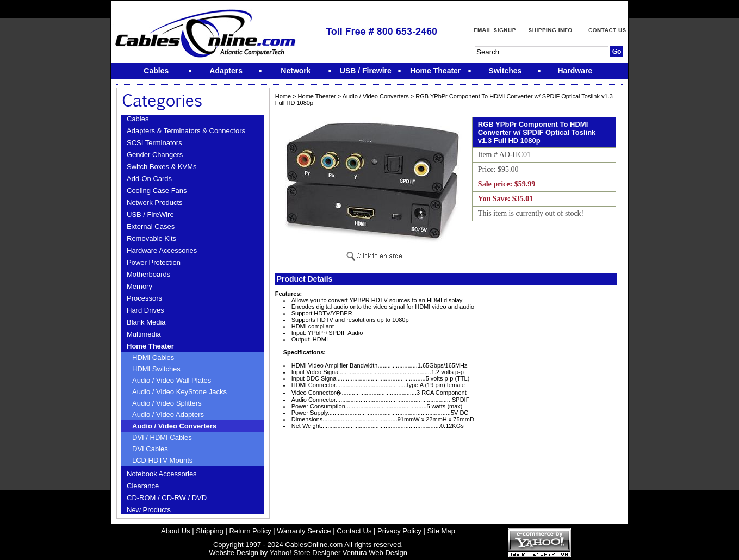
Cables (138, 119)
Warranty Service (304, 531)
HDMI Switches (156, 369)
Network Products (155, 203)
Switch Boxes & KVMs (162, 167)
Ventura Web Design (375, 553)
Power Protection (154, 262)
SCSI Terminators (154, 143)
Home (283, 96)
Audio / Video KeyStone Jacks (179, 392)
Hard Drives (145, 310)
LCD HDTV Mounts (162, 460)
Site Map (441, 531)
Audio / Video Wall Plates (172, 380)
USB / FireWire (150, 214)
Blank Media (146, 322)
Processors (144, 298)
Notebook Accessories (162, 474)
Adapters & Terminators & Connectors (186, 131)
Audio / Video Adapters (168, 415)
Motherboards (148, 274)
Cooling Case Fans (157, 191)
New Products (149, 510)
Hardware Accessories (162, 250)
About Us (175, 531)
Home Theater (150, 346)
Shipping (210, 531)
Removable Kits (151, 238)
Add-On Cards (149, 179)
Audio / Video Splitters (167, 403)
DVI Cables (150, 449)
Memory (139, 286)
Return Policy (250, 531)
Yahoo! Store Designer (305, 553)
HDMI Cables (153, 357)
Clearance (143, 486)
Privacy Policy (399, 531)
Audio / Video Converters (174, 426)
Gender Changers (155, 155)
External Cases (151, 226)
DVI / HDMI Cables (162, 437)
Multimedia (144, 334)
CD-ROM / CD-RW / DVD (167, 498)
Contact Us (354, 531)
